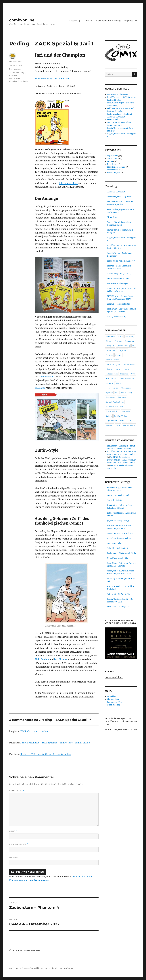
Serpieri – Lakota (114, 500)
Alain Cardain (42, 659)
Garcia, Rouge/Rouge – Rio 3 (119, 274)
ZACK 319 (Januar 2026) (120, 457)
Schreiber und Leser (115, 407)
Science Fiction (113, 411)
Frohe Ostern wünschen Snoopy (121, 261)
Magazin (88, 21)
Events (110, 161)
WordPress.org (113, 705)
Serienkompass (114, 173)
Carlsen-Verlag (123, 346)
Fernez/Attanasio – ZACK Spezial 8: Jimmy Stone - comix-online (55, 743)
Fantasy (109, 355)
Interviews (112, 164)
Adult (120, 336)
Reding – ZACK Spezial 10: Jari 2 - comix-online (46, 754)
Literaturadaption (127, 378)
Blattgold (13, 76)
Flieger (118, 355)
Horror (118, 369)
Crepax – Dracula (123, 449)
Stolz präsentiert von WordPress (59, 968)
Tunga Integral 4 (114, 543)
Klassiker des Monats (116, 167)
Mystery (109, 393)
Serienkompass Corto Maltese (120, 533)
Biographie (129, 341)
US (130, 421)
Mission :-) (75, 21)
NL (117, 393)
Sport (20, 81)
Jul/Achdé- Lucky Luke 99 (118, 521)
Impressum (131, 21)
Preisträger (111, 397)
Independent (112, 374)
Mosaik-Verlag (112, 388)
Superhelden (112, 421)
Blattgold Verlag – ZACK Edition (52, 79)
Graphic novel (129, 364)
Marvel (119, 383)
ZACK (26, 81)
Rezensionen (15, 69)
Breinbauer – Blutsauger (118, 94)
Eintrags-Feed (113, 699)
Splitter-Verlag (121, 416)
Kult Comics (111, 378)
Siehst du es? (113, 120)
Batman (118, 341)
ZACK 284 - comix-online (34, 731)
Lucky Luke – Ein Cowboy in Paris (121, 553)
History (109, 369)
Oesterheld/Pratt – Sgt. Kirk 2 (120, 114)
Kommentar (17, 791)
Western (109, 425)
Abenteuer (14, 73)
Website (14, 857)
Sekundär (126, 411)
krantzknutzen (16, 61)
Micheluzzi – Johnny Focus (119, 607)
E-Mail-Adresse (19, 844)
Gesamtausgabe (113, 364)
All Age (22, 73)
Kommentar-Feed (115, 702)
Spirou (109, 416)
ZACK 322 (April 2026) (117, 117)
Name (13, 831)
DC (134, 346)
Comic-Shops (113, 159)
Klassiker (13, 81)
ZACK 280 (40, 388)
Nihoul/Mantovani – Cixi (118, 558)
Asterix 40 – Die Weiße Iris (118, 594)
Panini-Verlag (126, 393)
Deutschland (112, 350)
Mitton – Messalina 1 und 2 (119, 279)
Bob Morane (61, 659)
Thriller (123, 421)
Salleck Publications (115, 402)
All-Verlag (130, 336)
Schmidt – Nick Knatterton (119, 304)
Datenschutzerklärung (108, 21)
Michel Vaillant (47, 377)
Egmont (124, 350)
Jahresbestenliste (68, 183)
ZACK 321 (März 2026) (117, 317)
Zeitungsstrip (129, 425)
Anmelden (112, 696)
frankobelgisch (16, 78)
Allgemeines (112, 156)
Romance (122, 397)
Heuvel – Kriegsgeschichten (119, 538)
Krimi (133, 374)
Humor (126, 369)
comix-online (22, 20)
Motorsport (126, 388)
